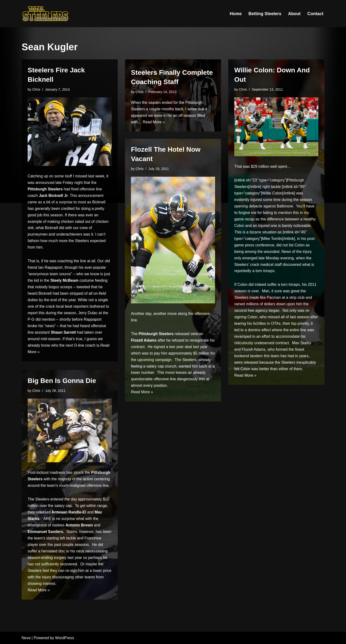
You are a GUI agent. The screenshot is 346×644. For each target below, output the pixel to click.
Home (236, 14)
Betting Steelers (265, 14)
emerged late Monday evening (268, 259)
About (294, 14)
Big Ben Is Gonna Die (62, 381)
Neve (26, 638)
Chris (36, 89)
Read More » (154, 122)
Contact (315, 14)
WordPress (65, 638)
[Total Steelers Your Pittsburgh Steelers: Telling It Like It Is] (46, 14)
